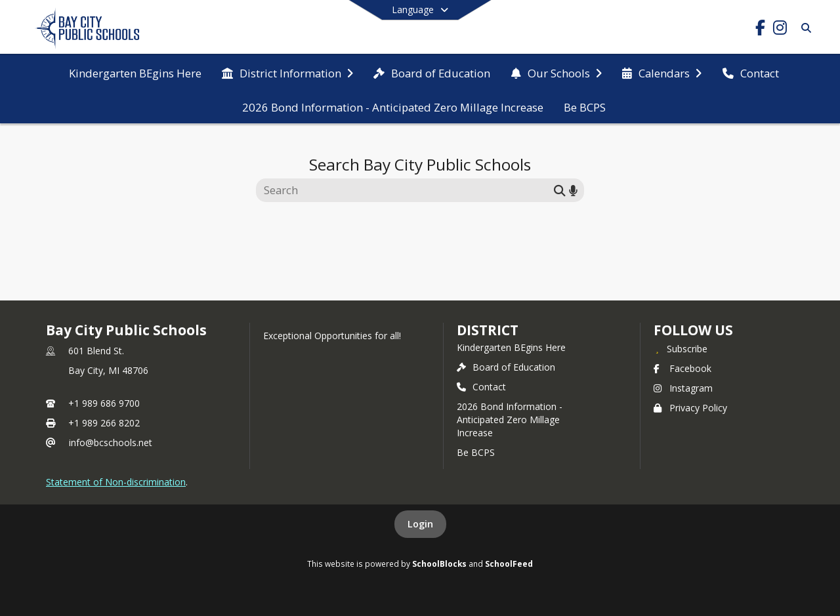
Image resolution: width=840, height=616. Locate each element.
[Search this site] (407, 190)
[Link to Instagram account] (780, 30)
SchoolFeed (509, 564)
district (488, 330)
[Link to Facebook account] (760, 30)
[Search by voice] (573, 190)
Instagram (683, 388)
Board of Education (506, 367)
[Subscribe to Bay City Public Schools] (681, 348)
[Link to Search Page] (804, 28)
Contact (481, 387)
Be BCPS (476, 452)
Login (420, 524)
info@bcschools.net (111, 442)
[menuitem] (135, 72)
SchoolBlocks (439, 564)
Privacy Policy (690, 408)
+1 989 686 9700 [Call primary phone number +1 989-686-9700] (104, 403)
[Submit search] (560, 190)
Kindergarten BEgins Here (511, 347)
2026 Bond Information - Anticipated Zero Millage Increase (510, 420)
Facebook (682, 368)
